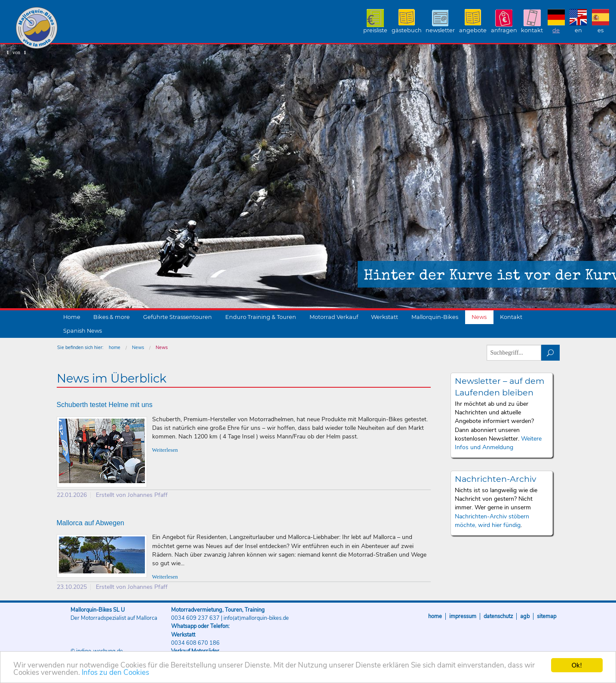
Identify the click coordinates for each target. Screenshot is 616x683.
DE (556, 30)
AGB (525, 616)
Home (72, 317)
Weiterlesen (165, 450)
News (479, 317)
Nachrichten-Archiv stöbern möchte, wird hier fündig (492, 521)
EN (578, 30)
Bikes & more (112, 317)
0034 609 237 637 (195, 618)
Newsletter (440, 30)
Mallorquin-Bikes (87, 28)
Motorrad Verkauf (334, 317)
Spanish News (83, 331)
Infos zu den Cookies (115, 673)
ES (601, 30)
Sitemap (547, 616)
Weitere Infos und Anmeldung (498, 443)
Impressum (463, 616)
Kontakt (532, 30)
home (115, 348)
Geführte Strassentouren (178, 317)
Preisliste (375, 30)
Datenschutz (498, 616)
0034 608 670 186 (195, 643)
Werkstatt (385, 317)
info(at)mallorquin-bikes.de (256, 618)
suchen (550, 353)
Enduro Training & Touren (261, 317)
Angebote (473, 30)
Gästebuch (407, 30)
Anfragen (504, 30)
